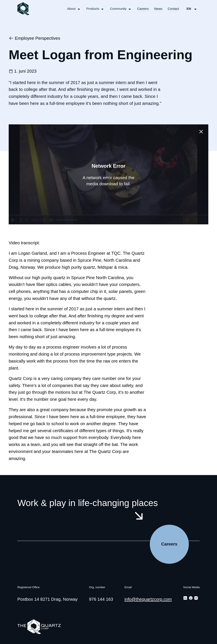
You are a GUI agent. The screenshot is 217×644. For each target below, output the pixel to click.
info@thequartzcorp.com (148, 599)
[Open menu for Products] (96, 9)
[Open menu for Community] (121, 9)
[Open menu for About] (74, 9)
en (192, 9)
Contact (173, 9)
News (158, 9)
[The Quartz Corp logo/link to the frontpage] (24, 9)
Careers (143, 9)
